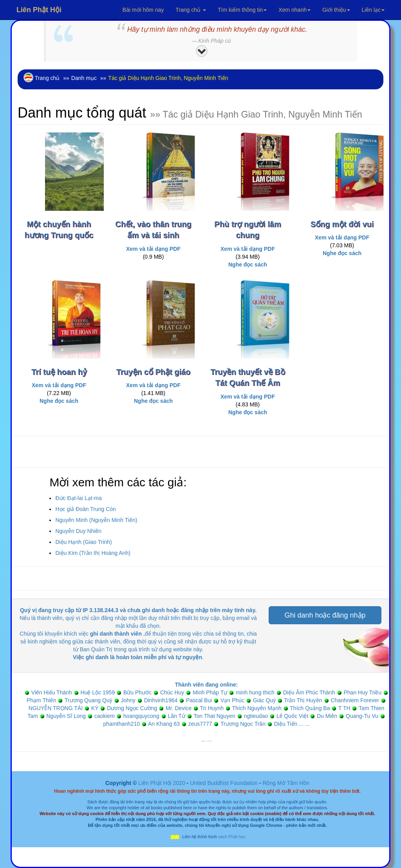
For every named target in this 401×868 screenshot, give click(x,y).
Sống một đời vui (342, 224)
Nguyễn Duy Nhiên (78, 531)
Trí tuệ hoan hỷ (59, 372)
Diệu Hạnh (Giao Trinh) (83, 542)
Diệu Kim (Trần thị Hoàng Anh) (93, 553)
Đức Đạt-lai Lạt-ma (78, 498)
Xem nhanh (294, 10)
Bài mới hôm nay (143, 10)
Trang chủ (191, 10)
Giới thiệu (336, 10)
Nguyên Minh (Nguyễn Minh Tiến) (96, 520)
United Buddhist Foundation (224, 783)
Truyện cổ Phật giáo (154, 372)
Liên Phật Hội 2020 (162, 783)
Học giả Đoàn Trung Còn (86, 509)
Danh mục (84, 78)
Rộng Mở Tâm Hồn (286, 783)
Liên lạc (373, 10)
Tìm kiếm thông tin (242, 10)
